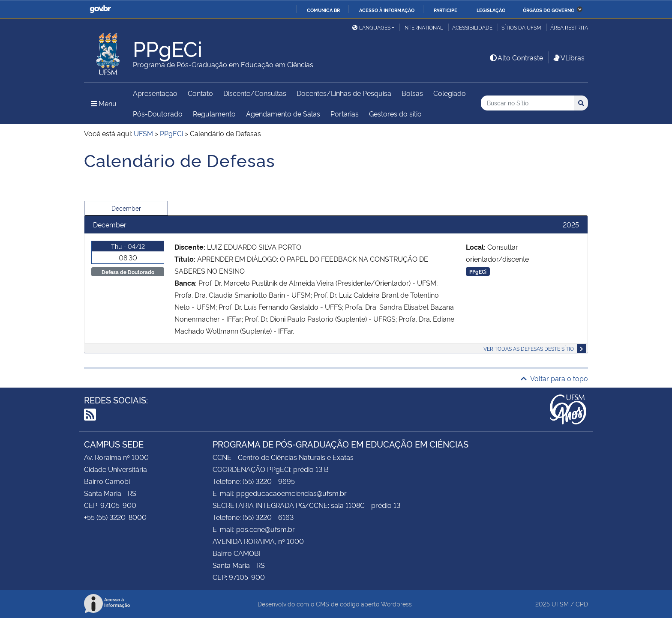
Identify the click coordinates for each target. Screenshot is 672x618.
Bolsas (412, 93)
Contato (200, 93)
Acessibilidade (472, 27)
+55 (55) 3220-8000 (115, 517)
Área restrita (569, 27)
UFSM (560, 604)
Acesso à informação (387, 10)
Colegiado (450, 93)
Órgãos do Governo (549, 10)
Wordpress (396, 604)
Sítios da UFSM (521, 27)
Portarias (345, 113)
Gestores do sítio (395, 113)
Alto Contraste (516, 57)
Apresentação (155, 93)
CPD (582, 604)
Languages (371, 27)
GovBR (100, 9)
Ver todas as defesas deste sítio (529, 348)
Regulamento (214, 113)
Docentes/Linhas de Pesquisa (344, 93)
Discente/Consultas (255, 93)
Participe (445, 10)
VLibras (568, 57)
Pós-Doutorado (158, 113)
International (423, 27)
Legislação (491, 10)
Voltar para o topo (554, 378)
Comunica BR (323, 10)
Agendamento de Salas (283, 113)
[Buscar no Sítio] (528, 103)
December (126, 208)
